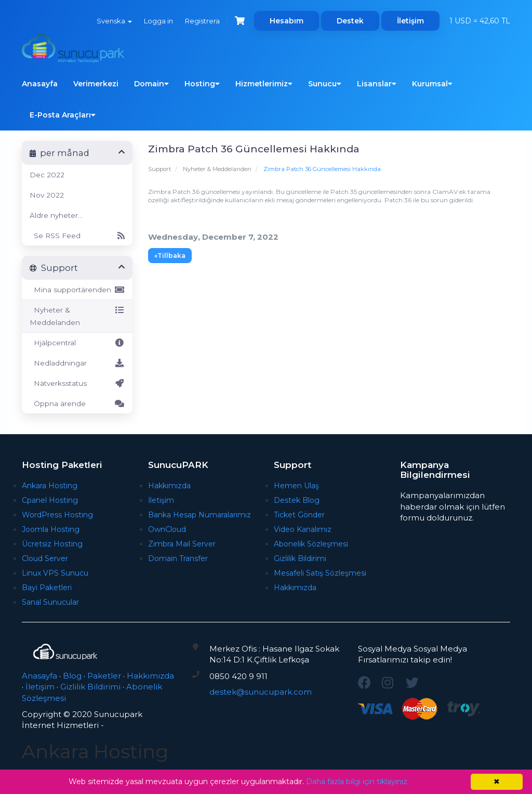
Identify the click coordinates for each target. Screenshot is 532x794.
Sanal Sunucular (50, 602)
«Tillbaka (170, 256)
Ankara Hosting (50, 486)
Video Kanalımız (303, 529)
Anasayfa (40, 84)
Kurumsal (432, 84)
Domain (151, 84)
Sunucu (325, 84)
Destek (350, 21)
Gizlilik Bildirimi (300, 558)
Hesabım (287, 21)
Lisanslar (377, 84)
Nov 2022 (47, 195)
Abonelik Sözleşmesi (311, 544)
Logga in (157, 21)
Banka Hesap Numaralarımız (199, 515)
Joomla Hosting (51, 529)
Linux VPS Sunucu (55, 573)
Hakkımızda (169, 486)
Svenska (112, 21)
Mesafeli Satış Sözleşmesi (320, 573)
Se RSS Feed (77, 236)
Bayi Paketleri (47, 588)
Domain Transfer (178, 558)
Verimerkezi (96, 84)
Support (159, 169)
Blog (72, 676)
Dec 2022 (47, 175)
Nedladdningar (77, 363)
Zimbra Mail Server (182, 544)
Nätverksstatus (77, 383)
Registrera (201, 21)
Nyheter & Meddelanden (217, 169)
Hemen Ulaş (296, 486)
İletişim (410, 21)
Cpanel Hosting (50, 500)
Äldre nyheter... (56, 215)
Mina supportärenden (77, 290)
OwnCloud (167, 529)
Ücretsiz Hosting (52, 544)
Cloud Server (45, 558)
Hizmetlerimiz (264, 84)
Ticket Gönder (299, 515)
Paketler (104, 676)
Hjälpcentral (77, 343)
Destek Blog (297, 500)
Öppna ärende (77, 403)
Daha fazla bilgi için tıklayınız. (357, 782)
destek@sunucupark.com (261, 692)
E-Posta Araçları (63, 115)
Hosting (202, 84)
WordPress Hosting (57, 515)
